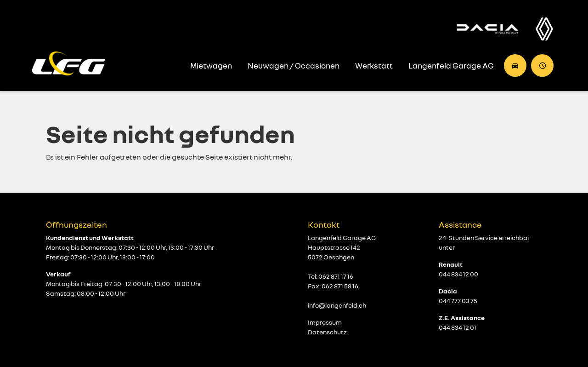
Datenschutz (327, 332)
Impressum (325, 322)
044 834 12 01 (458, 327)
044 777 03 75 (458, 301)
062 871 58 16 (340, 286)
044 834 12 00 (458, 274)
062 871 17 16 (336, 276)
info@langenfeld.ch (337, 305)
